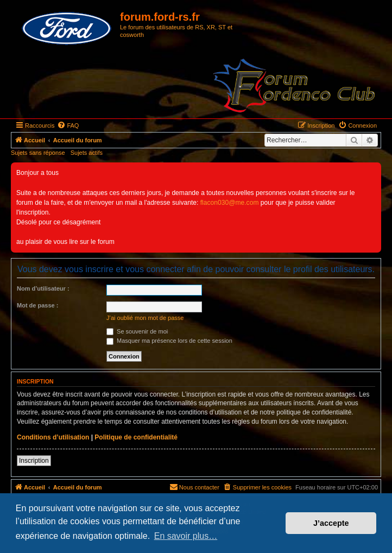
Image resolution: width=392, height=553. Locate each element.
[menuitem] (68, 125)
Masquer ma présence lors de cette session (169, 341)
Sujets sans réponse (38, 153)
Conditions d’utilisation (53, 437)
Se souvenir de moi (137, 331)
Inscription (34, 461)
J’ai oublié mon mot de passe (145, 318)
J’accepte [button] (331, 523)
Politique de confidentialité (136, 437)
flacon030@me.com (230, 203)
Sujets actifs (87, 153)
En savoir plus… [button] (186, 536)
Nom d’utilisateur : (43, 288)
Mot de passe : (37, 305)
